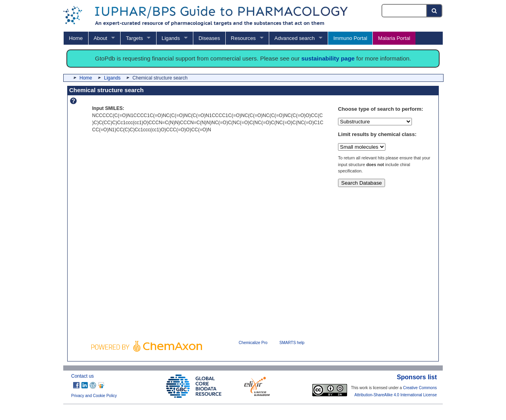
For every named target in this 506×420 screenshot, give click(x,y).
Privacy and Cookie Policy (94, 396)
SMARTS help (292, 343)
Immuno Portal (350, 38)
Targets (134, 38)
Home (76, 38)
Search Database (362, 183)
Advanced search (295, 38)
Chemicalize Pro (253, 343)
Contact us (82, 376)
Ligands (171, 38)
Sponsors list (417, 377)
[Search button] (435, 11)
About (100, 38)
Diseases (209, 38)
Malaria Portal (394, 38)
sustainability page (328, 58)
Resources (243, 38)
